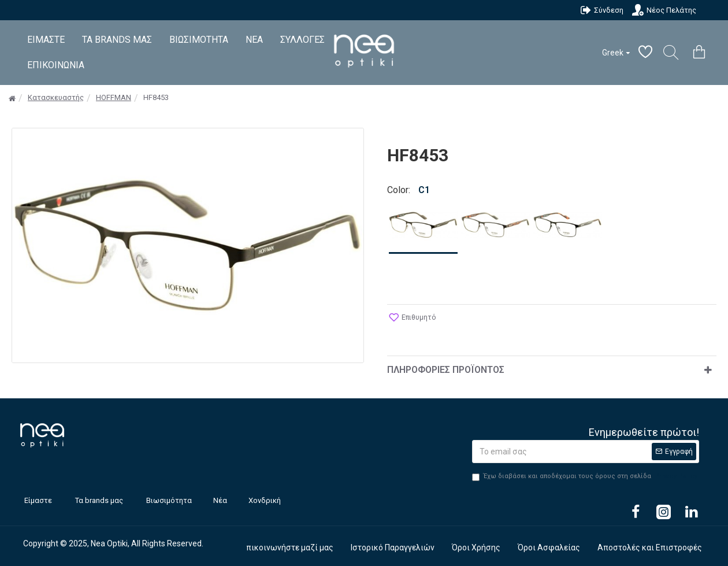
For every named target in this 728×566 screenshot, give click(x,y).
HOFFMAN (114, 97)
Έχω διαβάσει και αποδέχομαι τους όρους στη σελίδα (586, 477)
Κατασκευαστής (56, 97)
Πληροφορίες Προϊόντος (446, 370)
